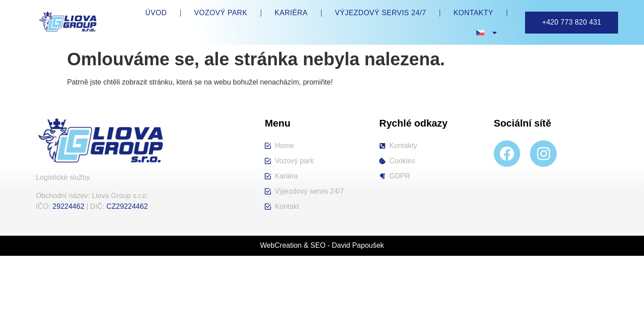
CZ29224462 (127, 206)
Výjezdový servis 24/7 (381, 13)
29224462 (68, 206)
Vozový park (221, 13)
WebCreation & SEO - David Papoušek (322, 245)
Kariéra (291, 13)
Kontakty (473, 13)
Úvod (156, 13)
